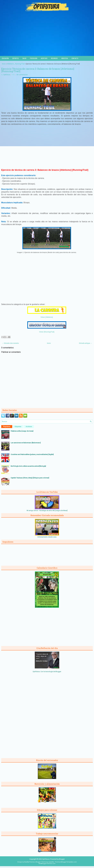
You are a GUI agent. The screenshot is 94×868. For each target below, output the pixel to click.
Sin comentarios (22, 75)
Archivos (29, 427)
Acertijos (44, 58)
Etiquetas (18, 427)
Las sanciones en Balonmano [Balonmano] (26, 443)
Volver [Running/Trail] (47, 332)
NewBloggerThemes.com (47, 864)
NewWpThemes (29, 862)
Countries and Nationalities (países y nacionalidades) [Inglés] (32, 454)
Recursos (54, 58)
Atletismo (11, 64)
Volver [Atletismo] (47, 317)
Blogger (58, 672)
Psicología (34, 58)
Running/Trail (20, 64)
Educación (5, 58)
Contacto (75, 58)
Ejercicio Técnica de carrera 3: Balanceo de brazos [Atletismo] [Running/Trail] (38, 70)
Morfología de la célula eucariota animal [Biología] (28, 466)
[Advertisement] (47, 38)
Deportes (16, 58)
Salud (24, 58)
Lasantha (51, 862)
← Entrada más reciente (10, 343)
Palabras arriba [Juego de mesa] (22, 431)
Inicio (4, 64)
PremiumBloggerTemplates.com (66, 862)
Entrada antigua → (86, 343)
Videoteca (65, 58)
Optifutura (7, 75)
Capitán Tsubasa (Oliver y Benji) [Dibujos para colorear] (30, 478)
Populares (7, 427)
